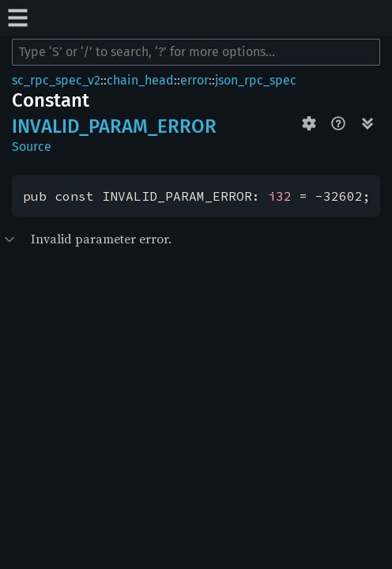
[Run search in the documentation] (196, 52)
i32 (280, 196)
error (194, 80)
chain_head (140, 80)
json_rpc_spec (256, 80)
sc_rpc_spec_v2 (56, 80)
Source (32, 147)
